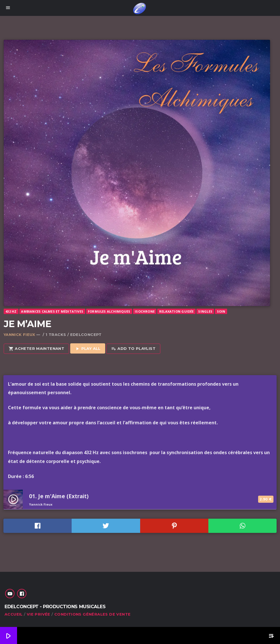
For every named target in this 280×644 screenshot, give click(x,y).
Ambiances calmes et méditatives (52, 311)
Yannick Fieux (19, 335)
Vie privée (39, 614)
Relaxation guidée (177, 311)
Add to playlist (133, 349)
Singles (205, 311)
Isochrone (145, 311)
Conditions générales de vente (92, 614)
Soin (221, 311)
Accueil (14, 614)
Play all (88, 349)
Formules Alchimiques (109, 311)
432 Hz (11, 311)
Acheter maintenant (36, 349)
